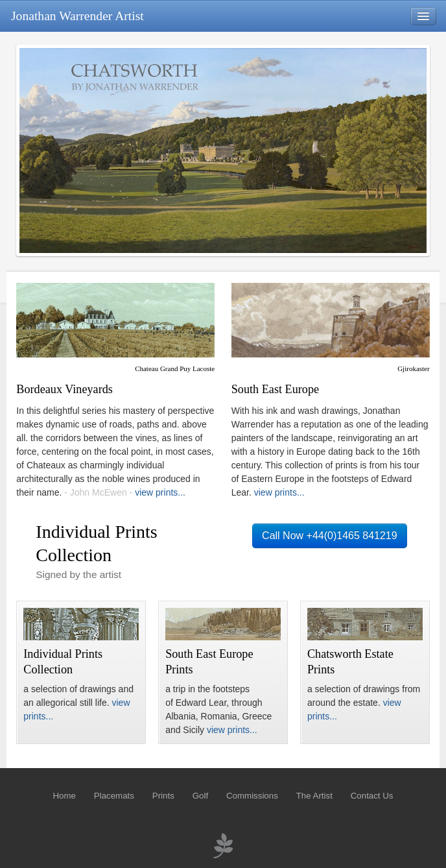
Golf (200, 796)
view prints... (160, 492)
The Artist (314, 796)
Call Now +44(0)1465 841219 (330, 536)
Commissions (252, 796)
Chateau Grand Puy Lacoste (175, 368)
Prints (163, 796)
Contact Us (372, 796)
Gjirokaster (413, 368)
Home (64, 796)
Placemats (114, 796)
